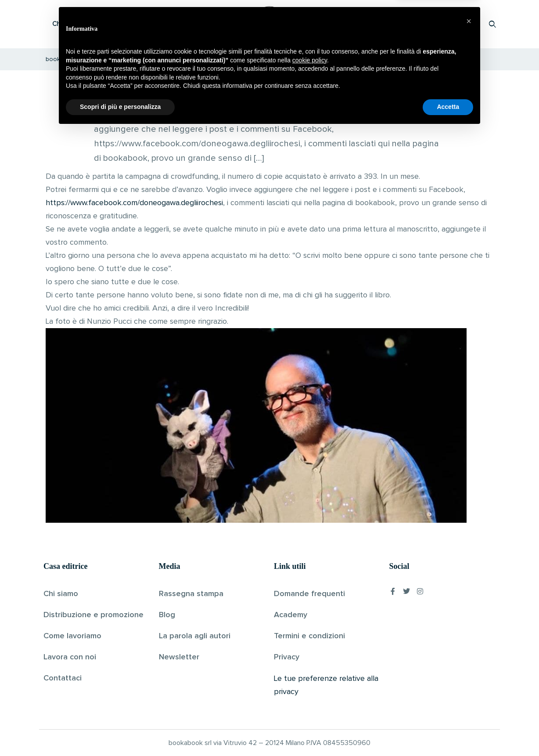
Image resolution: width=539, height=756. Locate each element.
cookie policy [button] (310, 685)
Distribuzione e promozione (93, 615)
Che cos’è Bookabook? (87, 24)
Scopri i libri (158, 24)
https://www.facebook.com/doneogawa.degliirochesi (134, 203)
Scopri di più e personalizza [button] (120, 732)
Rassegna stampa (191, 594)
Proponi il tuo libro (423, 24)
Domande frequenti (309, 594)
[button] (469, 646)
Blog (167, 615)
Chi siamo (61, 594)
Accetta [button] (448, 732)
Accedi (470, 24)
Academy (291, 615)
